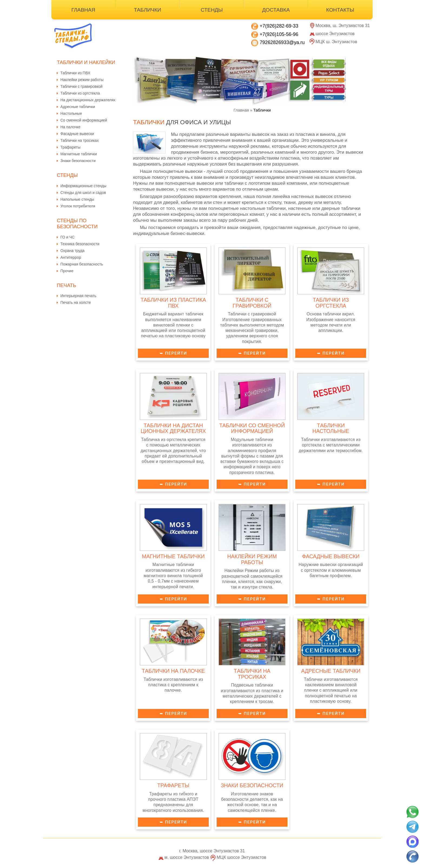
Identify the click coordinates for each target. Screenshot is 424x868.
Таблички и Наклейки (86, 62)
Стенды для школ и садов (83, 193)
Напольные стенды (77, 199)
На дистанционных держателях (88, 100)
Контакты (340, 10)
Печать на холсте (76, 302)
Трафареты (70, 147)
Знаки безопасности (78, 161)
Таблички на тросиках (79, 140)
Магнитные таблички (79, 154)
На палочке (70, 127)
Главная (83, 10)
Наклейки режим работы (82, 80)
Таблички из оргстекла (80, 93)
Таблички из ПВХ (75, 73)
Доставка (276, 10)
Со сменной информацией (84, 120)
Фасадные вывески (77, 134)
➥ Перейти (173, 353)
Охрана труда (72, 251)
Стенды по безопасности (77, 223)
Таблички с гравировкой (81, 86)
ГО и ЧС (67, 237)
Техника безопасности (80, 244)
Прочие (67, 271)
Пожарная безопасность (82, 264)
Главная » (243, 110)
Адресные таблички (78, 107)
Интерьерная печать (78, 296)
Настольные (71, 113)
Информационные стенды (83, 186)
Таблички (148, 10)
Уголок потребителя (78, 206)
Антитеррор (71, 257)
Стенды (212, 10)
